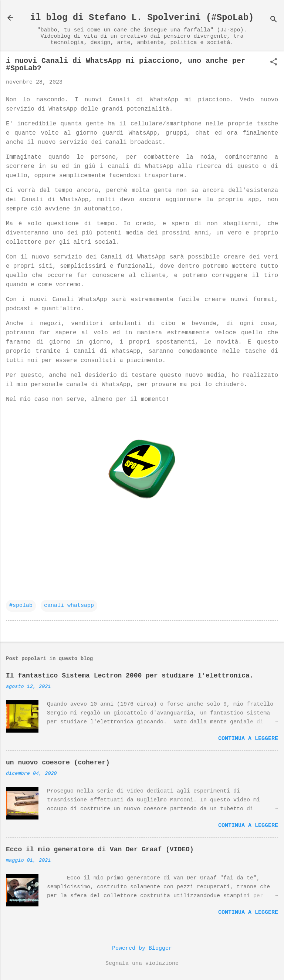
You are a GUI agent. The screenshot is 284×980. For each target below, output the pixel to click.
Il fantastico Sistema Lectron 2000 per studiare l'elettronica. (130, 676)
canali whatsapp (69, 606)
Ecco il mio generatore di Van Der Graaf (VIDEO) (100, 849)
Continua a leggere (248, 739)
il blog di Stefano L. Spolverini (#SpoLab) (142, 18)
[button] (274, 63)
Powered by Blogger (142, 948)
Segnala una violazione (142, 964)
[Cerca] (274, 20)
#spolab (21, 606)
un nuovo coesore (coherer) (58, 763)
